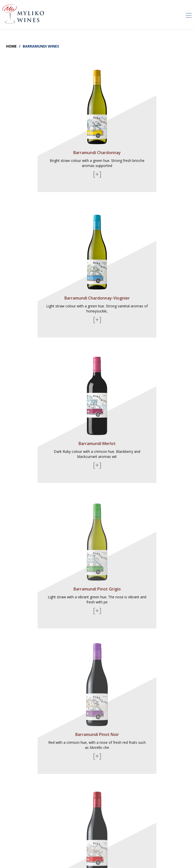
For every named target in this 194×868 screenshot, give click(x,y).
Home (11, 46)
